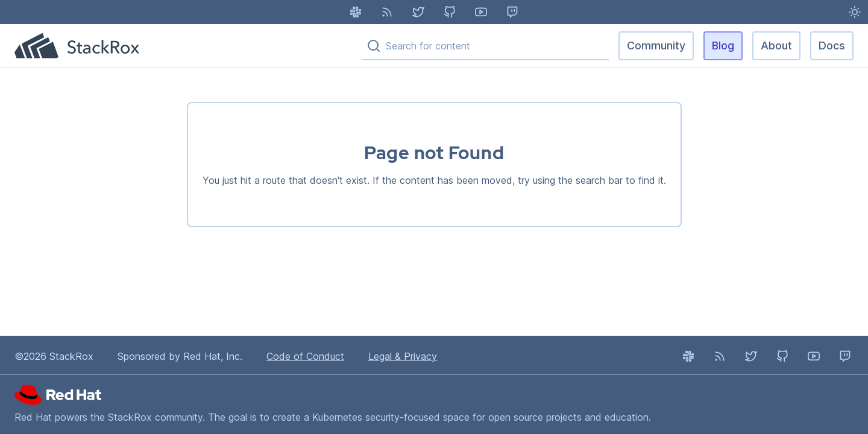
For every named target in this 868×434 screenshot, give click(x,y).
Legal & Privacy (403, 356)
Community (656, 46)
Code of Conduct (305, 356)
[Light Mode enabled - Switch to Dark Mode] (855, 12)
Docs (832, 46)
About (776, 46)
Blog (723, 46)
